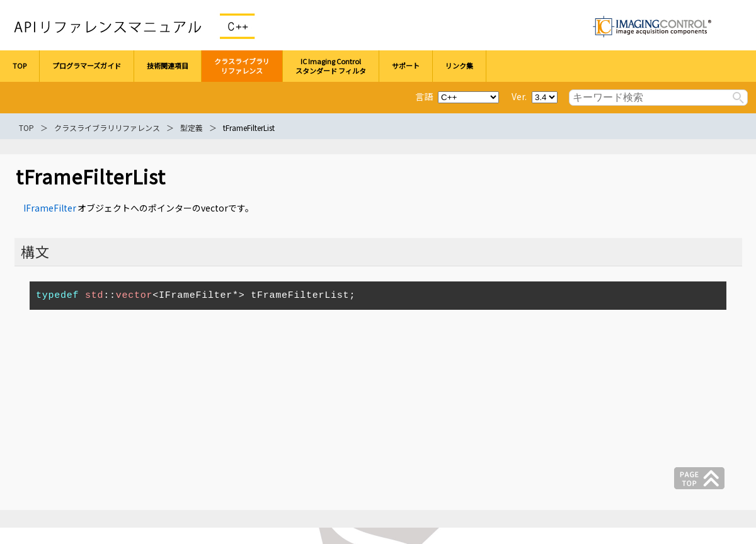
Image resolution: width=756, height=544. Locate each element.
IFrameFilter (50, 208)
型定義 (192, 127)
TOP (26, 127)
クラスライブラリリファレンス (107, 127)
